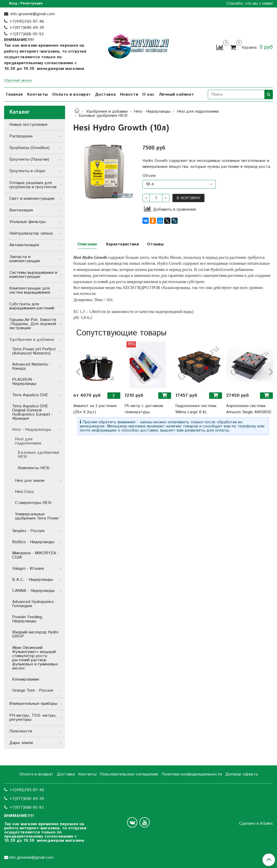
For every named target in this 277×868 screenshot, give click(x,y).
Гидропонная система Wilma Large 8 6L (196, 409)
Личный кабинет (176, 94)
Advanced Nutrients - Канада (31, 366)
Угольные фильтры (27, 222)
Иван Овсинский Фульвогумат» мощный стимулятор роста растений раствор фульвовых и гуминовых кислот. (35, 658)
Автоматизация (24, 245)
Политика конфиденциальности (192, 774)
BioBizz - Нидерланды (33, 542)
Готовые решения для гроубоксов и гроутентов (33, 185)
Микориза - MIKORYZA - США (35, 555)
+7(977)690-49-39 (27, 28)
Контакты (38, 94)
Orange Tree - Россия (33, 691)
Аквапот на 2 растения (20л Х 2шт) (95, 409)
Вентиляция (21, 210)
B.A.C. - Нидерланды (33, 580)
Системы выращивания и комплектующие (33, 275)
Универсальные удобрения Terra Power (37, 516)
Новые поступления (28, 125)
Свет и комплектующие (32, 199)
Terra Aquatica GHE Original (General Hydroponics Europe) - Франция (33, 412)
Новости (129, 94)
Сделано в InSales (256, 824)
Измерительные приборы (33, 704)
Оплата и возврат (72, 94)
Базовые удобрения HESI (103, 116)
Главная (15, 94)
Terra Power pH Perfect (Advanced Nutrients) (34, 351)
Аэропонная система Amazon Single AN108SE (249, 409)
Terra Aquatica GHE (30, 395)
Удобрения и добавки (107, 111)
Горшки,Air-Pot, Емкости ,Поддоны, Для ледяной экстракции (33, 324)
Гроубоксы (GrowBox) (29, 148)
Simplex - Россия (28, 531)
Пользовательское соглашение (129, 774)
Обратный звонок (18, 81)
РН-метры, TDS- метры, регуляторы (33, 718)
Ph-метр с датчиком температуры (144, 409)
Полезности (21, 731)
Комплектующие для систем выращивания (30, 290)
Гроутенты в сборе (27, 171)
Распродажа (21, 136)
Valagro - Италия (28, 569)
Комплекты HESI (34, 468)
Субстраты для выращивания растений (32, 306)
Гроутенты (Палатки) (29, 159)
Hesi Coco (24, 492)
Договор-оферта (242, 774)
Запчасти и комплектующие (25, 259)
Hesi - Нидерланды (152, 111)
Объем (149, 176)
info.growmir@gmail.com (32, 14)
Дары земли (21, 743)
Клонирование (26, 679)
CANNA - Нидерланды (33, 591)
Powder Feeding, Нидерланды (28, 619)
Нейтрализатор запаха (31, 233)
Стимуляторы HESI (33, 503)
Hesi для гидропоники (198, 111)
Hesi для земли (30, 481)
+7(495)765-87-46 (27, 22)
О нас (148, 94)
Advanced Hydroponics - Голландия (34, 604)
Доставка (105, 94)
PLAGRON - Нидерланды (24, 382)
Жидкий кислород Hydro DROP (35, 634)
